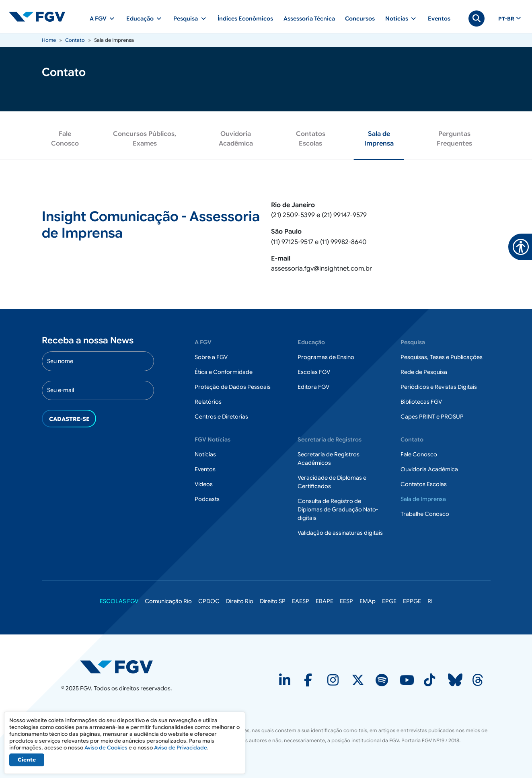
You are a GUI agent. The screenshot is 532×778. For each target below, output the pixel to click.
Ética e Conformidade (224, 372)
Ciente (27, 760)
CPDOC (209, 601)
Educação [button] (140, 18)
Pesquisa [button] (186, 18)
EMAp (368, 601)
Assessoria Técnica (309, 18)
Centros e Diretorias (221, 417)
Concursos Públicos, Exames (145, 139)
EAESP (301, 601)
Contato (75, 40)
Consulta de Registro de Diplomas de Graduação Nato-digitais (338, 509)
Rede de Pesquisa (424, 372)
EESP (346, 601)
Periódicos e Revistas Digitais (439, 387)
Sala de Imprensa (379, 139)
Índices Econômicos (245, 18)
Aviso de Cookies (106, 748)
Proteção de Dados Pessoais (233, 387)
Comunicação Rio (168, 601)
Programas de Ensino (326, 357)
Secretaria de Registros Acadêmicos (329, 459)
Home (49, 40)
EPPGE (412, 601)
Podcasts (207, 499)
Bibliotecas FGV (421, 402)
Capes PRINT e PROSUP (432, 417)
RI (430, 601)
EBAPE (325, 601)
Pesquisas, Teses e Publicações (442, 357)
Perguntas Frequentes (454, 139)
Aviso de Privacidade (181, 748)
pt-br (506, 19)
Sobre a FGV (211, 357)
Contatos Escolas (311, 139)
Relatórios (208, 402)
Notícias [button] (397, 18)
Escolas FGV (314, 372)
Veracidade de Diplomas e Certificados (332, 482)
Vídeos (204, 484)
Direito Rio (240, 601)
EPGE (389, 601)
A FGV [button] (98, 18)
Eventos (439, 18)
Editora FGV (313, 387)
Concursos (360, 18)
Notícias (205, 454)
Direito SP (273, 601)
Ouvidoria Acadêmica (236, 139)
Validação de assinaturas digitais (340, 533)
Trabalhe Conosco (425, 514)
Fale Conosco (65, 139)
